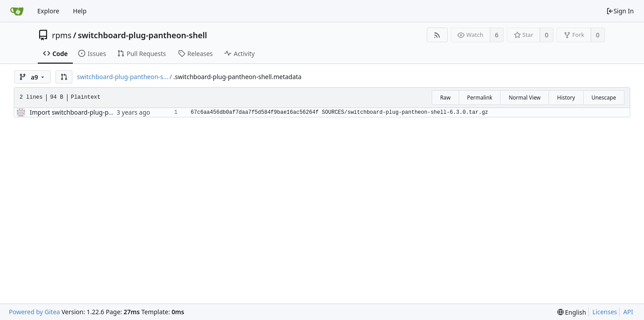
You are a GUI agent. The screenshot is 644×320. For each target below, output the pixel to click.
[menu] (572, 312)
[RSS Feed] (437, 35)
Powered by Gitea (34, 312)
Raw (445, 98)
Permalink (480, 98)
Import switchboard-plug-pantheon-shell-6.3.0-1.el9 (105, 112)
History (566, 98)
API (628, 312)
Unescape (604, 98)
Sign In (620, 11)
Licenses (605, 312)
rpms (62, 35)
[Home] (17, 11)
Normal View (525, 98)
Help (80, 11)
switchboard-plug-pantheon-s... (123, 77)
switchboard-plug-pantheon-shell (142, 35)
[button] (64, 77)
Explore (48, 11)
